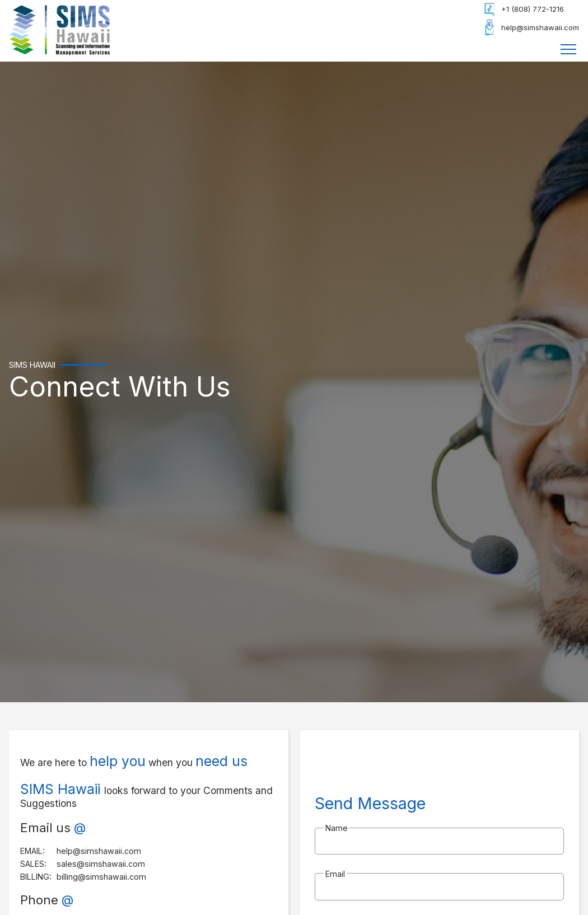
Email (335, 874)
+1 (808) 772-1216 (533, 9)
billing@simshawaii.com (101, 877)
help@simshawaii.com (540, 27)
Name (337, 828)
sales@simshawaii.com (101, 864)
